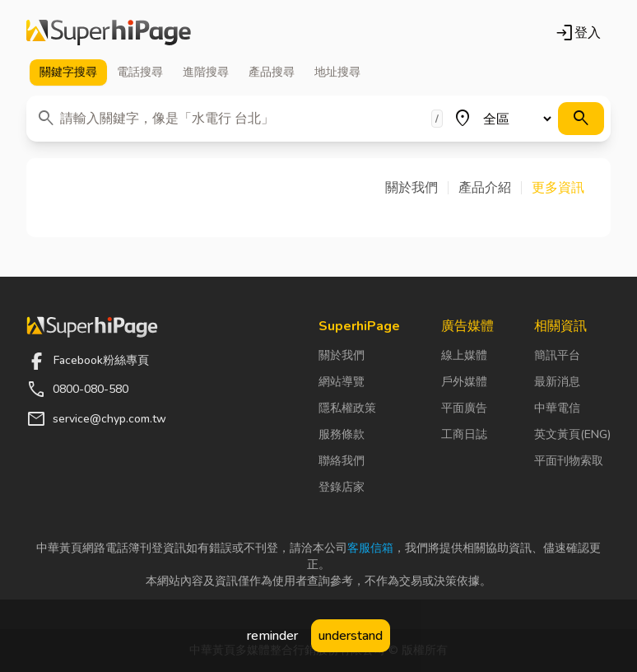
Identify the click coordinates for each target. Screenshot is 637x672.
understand (351, 636)
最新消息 (557, 382)
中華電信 (557, 408)
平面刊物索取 (569, 461)
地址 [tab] (337, 72)
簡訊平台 (557, 355)
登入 (578, 33)
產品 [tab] (272, 72)
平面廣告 (464, 408)
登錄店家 (342, 487)
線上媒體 (464, 355)
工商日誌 (464, 434)
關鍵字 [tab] (68, 72)
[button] (417, 188)
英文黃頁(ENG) (572, 434)
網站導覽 (342, 382)
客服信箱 (370, 548)
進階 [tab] (206, 72)
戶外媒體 (464, 382)
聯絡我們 (342, 461)
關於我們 (342, 355)
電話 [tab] (140, 72)
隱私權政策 (347, 408)
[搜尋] (581, 119)
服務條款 (342, 434)
